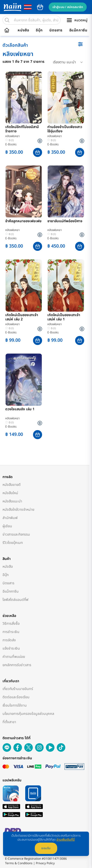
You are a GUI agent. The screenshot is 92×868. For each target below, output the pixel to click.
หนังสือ (23, 30)
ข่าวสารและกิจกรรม (16, 534)
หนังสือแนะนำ (12, 501)
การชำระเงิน (11, 632)
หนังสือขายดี (12, 485)
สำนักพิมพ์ (10, 518)
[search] (7, 20)
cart (40, 7)
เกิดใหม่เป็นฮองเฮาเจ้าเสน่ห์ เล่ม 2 (22, 317)
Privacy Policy (45, 863)
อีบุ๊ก (39, 30)
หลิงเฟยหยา (12, 136)
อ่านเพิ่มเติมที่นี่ (66, 840)
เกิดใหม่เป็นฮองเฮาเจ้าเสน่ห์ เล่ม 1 (64, 317)
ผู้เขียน (7, 526)
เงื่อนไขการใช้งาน (15, 705)
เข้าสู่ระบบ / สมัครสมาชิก (68, 7)
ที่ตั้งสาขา (9, 722)
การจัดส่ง (9, 640)
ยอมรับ (46, 848)
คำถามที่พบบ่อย (14, 657)
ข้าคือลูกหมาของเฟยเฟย (23, 221)
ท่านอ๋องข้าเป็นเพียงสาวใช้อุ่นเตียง (65, 129)
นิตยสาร (56, 30)
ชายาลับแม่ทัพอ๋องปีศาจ (65, 221)
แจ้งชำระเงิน (11, 648)
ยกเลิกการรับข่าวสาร (17, 665)
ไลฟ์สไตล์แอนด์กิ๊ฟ (16, 600)
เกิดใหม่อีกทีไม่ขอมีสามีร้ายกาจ (22, 129)
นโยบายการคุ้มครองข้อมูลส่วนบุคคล (28, 714)
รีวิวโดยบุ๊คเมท (13, 543)
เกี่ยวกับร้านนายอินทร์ (18, 689)
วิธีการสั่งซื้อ (11, 624)
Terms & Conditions (19, 863)
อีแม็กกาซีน (78, 30)
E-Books (11, 144)
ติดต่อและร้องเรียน (16, 697)
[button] (38, 152)
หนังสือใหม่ (10, 493)
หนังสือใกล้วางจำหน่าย (18, 510)
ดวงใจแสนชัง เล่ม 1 (20, 410)
